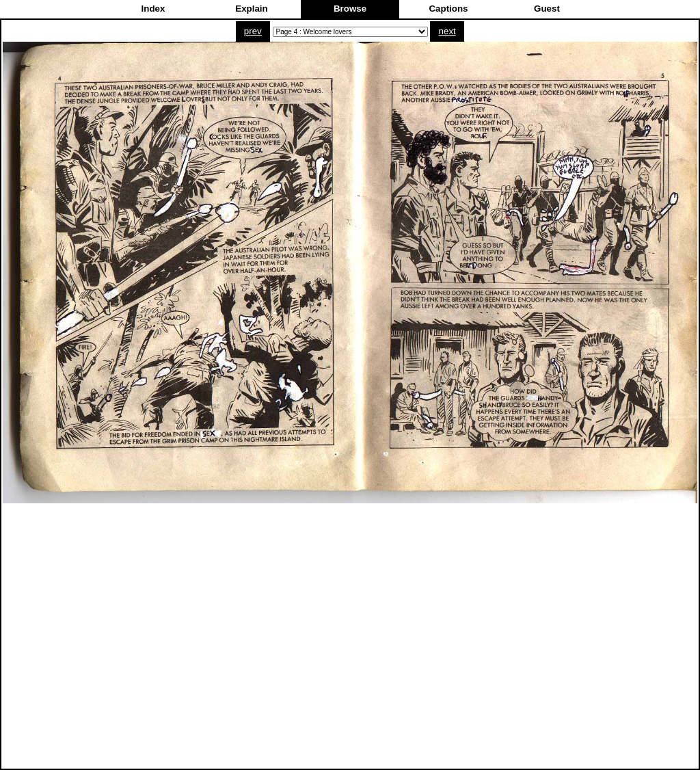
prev (253, 31)
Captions (448, 9)
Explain (251, 9)
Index (153, 9)
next (447, 31)
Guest (547, 9)
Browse (350, 9)
